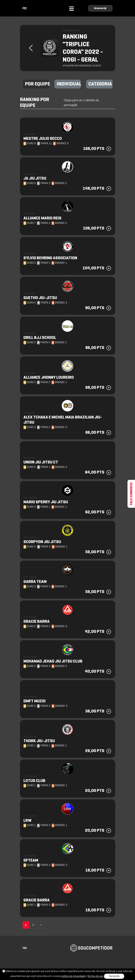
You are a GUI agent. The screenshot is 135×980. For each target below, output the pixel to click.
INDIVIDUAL (69, 84)
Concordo (114, 976)
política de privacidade (73, 976)
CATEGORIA (100, 84)
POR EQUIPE (37, 84)
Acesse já (100, 8)
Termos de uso (95, 976)
